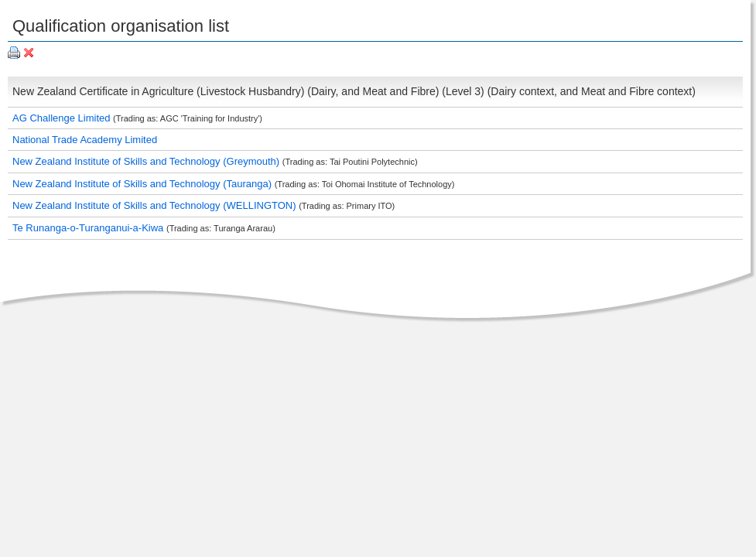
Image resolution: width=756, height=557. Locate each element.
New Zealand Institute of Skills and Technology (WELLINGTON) (156, 205)
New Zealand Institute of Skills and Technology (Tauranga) (144, 184)
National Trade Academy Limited (85, 140)
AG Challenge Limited (63, 118)
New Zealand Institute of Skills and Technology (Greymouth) (147, 161)
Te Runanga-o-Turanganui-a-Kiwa (89, 228)
